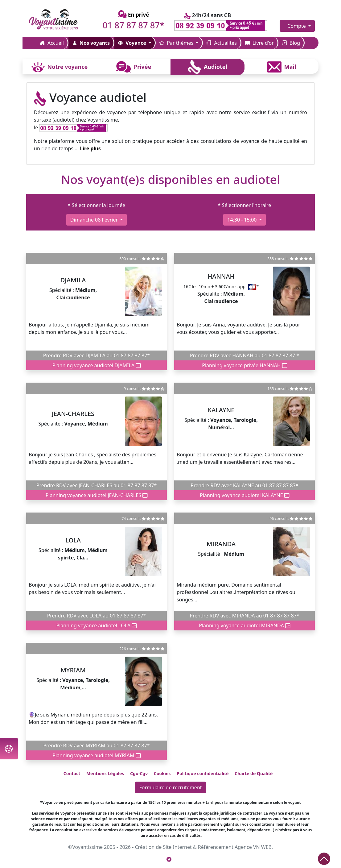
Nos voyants (91, 43)
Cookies (162, 773)
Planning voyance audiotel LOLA (97, 625)
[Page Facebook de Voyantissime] (169, 859)
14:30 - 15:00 (242, 220)
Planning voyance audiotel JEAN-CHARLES (97, 495)
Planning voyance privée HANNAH (244, 365)
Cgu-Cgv (139, 773)
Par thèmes (177, 43)
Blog (291, 43)
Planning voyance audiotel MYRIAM (96, 755)
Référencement (216, 847)
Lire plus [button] (90, 148)
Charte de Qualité (254, 773)
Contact (72, 773)
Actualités (222, 43)
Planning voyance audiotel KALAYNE (244, 495)
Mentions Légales (105, 773)
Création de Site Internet (163, 847)
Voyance (133, 43)
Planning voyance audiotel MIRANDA (244, 625)
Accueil (52, 43)
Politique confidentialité (203, 773)
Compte (297, 26)
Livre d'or (259, 43)
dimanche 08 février (95, 220)
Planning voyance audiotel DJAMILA (97, 365)
